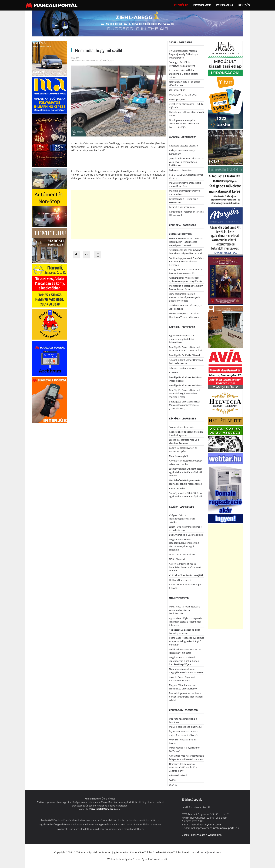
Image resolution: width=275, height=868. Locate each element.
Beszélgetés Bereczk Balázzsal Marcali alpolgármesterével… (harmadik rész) (184, 405)
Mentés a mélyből (178, 456)
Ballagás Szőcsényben (180, 234)
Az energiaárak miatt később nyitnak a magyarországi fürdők (186, 279)
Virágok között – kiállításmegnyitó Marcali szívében (182, 519)
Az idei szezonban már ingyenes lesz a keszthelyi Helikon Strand (186, 252)
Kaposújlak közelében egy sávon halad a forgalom (186, 433)
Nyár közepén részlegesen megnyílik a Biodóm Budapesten (186, 671)
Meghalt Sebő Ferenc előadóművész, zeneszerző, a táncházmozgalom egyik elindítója (184, 545)
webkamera (225, 5)
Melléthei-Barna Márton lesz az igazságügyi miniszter (185, 651)
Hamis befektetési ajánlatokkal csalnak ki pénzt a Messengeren (185, 482)
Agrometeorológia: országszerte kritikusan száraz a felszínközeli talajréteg (186, 622)
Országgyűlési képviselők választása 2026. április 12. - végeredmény (183, 767)
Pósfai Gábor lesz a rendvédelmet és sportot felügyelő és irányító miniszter (186, 641)
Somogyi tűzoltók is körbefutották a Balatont (182, 64)
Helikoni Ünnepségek (180, 580)
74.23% (173, 780)
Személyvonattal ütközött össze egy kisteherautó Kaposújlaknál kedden (186, 472)
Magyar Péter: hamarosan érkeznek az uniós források (183, 687)
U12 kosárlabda (177, 90)
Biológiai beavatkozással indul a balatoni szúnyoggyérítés (185, 271)
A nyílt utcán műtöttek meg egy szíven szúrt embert (185, 462)
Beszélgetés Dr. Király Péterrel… (185, 355)
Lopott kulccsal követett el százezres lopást (183, 450)
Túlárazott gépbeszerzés (182, 427)
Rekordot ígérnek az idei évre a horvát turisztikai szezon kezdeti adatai (186, 697)
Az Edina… (174, 373)
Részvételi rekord (178, 775)
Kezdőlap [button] (181, 5)
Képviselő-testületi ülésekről (184, 146)
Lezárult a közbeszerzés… (182, 207)
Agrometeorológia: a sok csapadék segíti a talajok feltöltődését (182, 339)
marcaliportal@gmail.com (102, 809)
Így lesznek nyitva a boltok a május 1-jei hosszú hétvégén (184, 733)
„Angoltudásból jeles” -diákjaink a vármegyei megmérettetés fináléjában (186, 162)
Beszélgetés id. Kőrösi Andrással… (186, 385)
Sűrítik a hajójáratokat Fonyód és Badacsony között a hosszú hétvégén (186, 262)
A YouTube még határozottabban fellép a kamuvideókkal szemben (186, 757)
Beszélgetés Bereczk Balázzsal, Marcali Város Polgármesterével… (186, 349)
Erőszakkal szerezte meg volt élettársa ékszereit (184, 442)
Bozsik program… (178, 99)
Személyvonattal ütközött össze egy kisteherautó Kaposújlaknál (186, 495)
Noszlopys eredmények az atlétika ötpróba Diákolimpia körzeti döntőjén (184, 124)
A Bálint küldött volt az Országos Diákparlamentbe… (186, 362)
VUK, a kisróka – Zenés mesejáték (186, 575)
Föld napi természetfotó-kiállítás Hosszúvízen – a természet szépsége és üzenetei (186, 242)
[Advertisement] (118, 215)
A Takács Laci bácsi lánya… (183, 368)
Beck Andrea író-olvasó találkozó (186, 535)
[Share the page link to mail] (87, 255)
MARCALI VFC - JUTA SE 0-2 (183, 95)
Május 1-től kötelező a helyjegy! (185, 727)
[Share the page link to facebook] (76, 255)
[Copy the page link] (98, 255)
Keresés (244, 5)
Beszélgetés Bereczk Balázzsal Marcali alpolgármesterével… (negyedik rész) (184, 393)
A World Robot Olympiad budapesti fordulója (182, 679)
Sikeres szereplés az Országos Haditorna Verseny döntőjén (184, 315)
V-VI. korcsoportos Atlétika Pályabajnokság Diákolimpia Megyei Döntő (184, 54)
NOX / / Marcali (177, 559)
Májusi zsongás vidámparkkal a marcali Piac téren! (185, 184)
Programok (202, 5)
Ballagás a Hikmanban (181, 170)
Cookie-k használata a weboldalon (202, 835)
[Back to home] (52, 5)
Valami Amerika (177, 488)
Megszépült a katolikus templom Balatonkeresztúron (186, 288)
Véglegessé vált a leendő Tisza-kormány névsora (185, 631)
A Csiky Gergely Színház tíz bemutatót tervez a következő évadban (185, 567)
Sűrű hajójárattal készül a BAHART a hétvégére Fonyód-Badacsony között (184, 297)
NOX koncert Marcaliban (182, 554)
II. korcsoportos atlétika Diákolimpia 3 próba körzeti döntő (183, 74)
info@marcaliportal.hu (226, 828)
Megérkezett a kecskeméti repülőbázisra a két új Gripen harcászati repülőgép (184, 661)
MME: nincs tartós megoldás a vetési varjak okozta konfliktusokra (185, 610)
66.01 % (173, 785)
